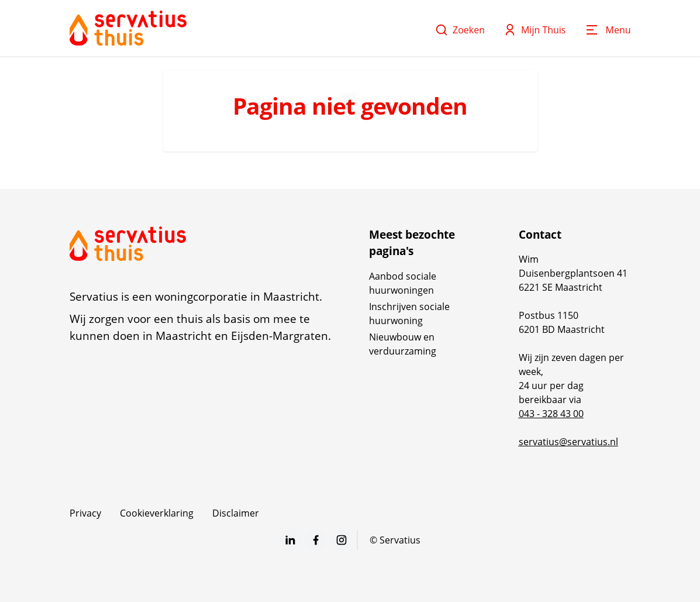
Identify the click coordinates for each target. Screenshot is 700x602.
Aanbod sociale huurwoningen (403, 283)
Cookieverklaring (157, 513)
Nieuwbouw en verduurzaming (403, 344)
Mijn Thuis (535, 30)
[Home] (128, 28)
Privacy (85, 513)
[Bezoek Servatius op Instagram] (342, 540)
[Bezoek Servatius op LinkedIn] (290, 540)
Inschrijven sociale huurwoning (409, 314)
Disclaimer (236, 513)
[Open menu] (608, 30)
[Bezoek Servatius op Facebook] (316, 540)
